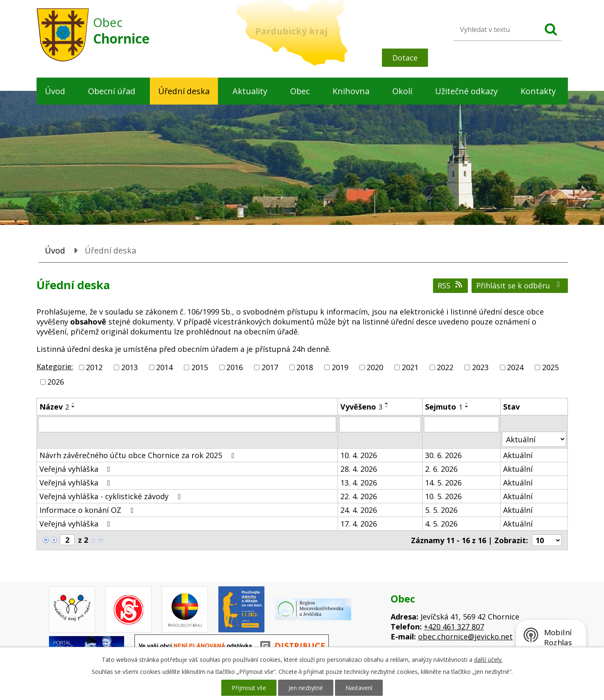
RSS (451, 285)
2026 (56, 382)
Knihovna (351, 91)
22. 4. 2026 (359, 496)
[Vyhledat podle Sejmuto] (461, 424)
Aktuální (518, 455)
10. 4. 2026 (359, 455)
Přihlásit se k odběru (520, 285)
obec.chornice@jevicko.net (465, 637)
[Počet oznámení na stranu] (547, 540)
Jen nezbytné (306, 688)
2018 (305, 367)
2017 (270, 367)
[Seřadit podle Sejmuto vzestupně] (467, 403)
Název (54, 407)
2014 (164, 367)
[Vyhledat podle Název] (187, 424)
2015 (200, 367)
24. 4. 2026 (359, 510)
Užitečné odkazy (466, 91)
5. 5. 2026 (441, 510)
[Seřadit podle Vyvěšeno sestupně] (387, 407)
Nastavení (359, 688)
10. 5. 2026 (443, 496)
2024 (515, 367)
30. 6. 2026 (443, 455)
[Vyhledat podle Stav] (534, 439)
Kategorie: (55, 366)
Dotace (405, 58)
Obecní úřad (112, 91)
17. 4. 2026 (359, 524)
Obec (300, 91)
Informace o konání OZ (88, 510)
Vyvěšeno (361, 407)
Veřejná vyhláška (77, 469)
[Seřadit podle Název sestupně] (73, 407)
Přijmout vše (249, 688)
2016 (235, 367)
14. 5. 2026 (443, 483)
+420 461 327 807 (454, 627)
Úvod (55, 91)
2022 (445, 367)
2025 (550, 367)
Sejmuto (444, 407)
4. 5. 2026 (441, 524)
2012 (94, 367)
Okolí (402, 91)
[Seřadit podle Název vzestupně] (73, 403)
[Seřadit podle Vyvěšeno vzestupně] (387, 403)
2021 (410, 367)
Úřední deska (184, 91)
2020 (375, 367)
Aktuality (250, 91)
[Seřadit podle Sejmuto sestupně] (467, 407)
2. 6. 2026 (441, 469)
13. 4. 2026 (359, 483)
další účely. (488, 660)
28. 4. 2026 (359, 469)
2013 (130, 367)
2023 (480, 367)
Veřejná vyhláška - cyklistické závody (112, 496)
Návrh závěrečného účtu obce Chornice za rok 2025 (138, 455)
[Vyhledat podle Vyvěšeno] (380, 424)
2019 (340, 367)
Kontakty (538, 91)
